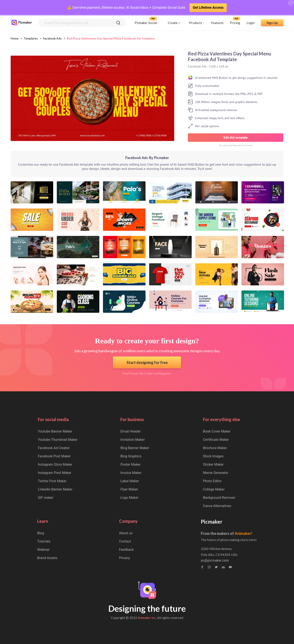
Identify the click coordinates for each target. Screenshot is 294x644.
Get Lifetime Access (208, 8)
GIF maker (46, 498)
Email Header (131, 431)
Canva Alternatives (217, 506)
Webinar (43, 550)
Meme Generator (216, 473)
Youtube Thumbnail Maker (58, 440)
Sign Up (272, 23)
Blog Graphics (131, 456)
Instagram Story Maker (55, 464)
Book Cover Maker (217, 431)
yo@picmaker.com (215, 561)
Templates (31, 38)
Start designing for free (147, 362)
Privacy (125, 558)
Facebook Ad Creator (54, 448)
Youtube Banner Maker (55, 431)
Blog (41, 533)
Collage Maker (214, 489)
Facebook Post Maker (54, 456)
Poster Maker (131, 464)
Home (15, 38)
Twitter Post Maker (52, 481)
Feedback (126, 550)
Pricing (235, 23)
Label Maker (130, 481)
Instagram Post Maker (55, 473)
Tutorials (44, 541)
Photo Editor (212, 481)
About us (126, 533)
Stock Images (213, 456)
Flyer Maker (129, 489)
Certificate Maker (216, 440)
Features (217, 23)
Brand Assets (47, 558)
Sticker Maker (213, 464)
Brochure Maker (215, 448)
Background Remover (219, 498)
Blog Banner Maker (135, 448)
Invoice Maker (131, 473)
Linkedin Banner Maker (55, 489)
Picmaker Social (146, 23)
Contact (125, 541)
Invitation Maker (133, 440)
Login (251, 23)
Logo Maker (129, 498)
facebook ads (52, 38)
